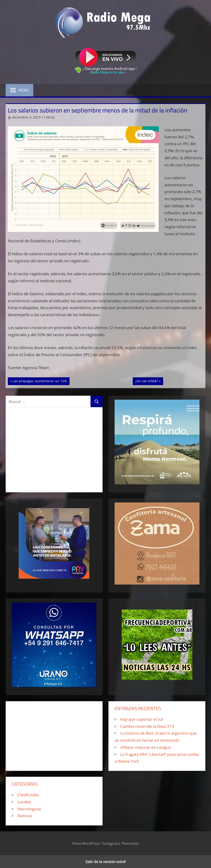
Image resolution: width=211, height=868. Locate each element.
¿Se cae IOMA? (149, 381)
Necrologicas (29, 809)
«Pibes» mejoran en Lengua (145, 747)
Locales (24, 802)
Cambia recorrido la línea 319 (147, 726)
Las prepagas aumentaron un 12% (40, 381)
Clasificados (28, 795)
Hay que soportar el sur (142, 719)
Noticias (25, 816)
